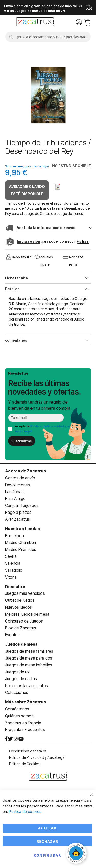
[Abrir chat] (77, 854)
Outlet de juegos (20, 600)
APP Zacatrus (18, 519)
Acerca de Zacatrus (25, 471)
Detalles (12, 289)
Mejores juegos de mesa (27, 614)
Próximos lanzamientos (26, 686)
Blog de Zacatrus (21, 628)
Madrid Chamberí (20, 542)
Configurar (47, 855)
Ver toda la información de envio (46, 228)
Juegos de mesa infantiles (29, 665)
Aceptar (47, 828)
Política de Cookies (24, 764)
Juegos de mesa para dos (29, 658)
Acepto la (42, 429)
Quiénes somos (19, 716)
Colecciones (17, 692)
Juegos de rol (17, 672)
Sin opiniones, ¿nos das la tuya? (27, 166)
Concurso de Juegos (24, 621)
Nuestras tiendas (23, 529)
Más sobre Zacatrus (25, 702)
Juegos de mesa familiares (29, 651)
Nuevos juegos (19, 607)
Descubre (15, 587)
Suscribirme (22, 441)
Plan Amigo (15, 498)
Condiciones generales (28, 751)
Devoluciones (18, 485)
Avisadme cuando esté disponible (27, 190)
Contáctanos (17, 709)
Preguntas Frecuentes (25, 729)
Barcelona (14, 536)
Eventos (12, 635)
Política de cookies (25, 812)
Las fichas (14, 492)
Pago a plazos (18, 512)
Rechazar (47, 841)
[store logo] (35, 23)
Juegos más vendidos (25, 593)
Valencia (13, 563)
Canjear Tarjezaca (22, 505)
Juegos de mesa (21, 644)
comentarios (16, 340)
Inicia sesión (29, 241)
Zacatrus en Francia (23, 723)
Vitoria (11, 577)
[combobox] (48, 37)
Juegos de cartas (21, 679)
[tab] (48, 288)
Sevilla (11, 556)
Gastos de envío (20, 478)
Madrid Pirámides (21, 549)
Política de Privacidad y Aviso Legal (37, 757)
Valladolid (14, 570)
